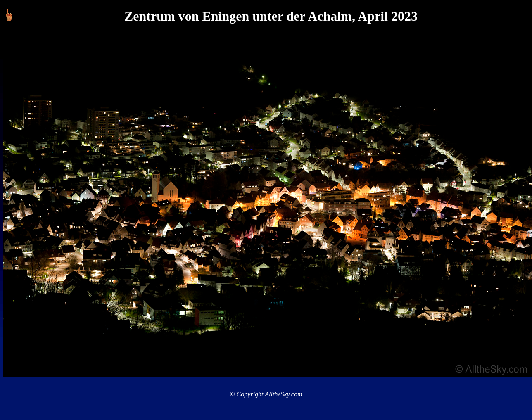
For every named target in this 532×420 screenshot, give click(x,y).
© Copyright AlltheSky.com (266, 394)
